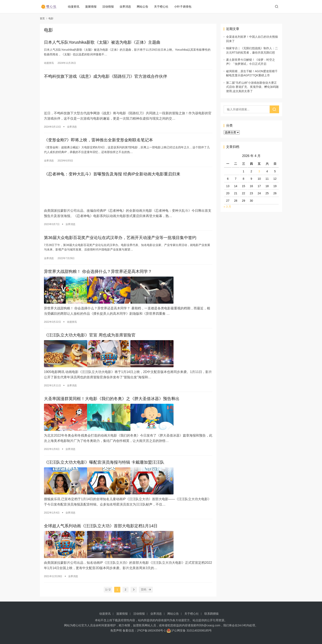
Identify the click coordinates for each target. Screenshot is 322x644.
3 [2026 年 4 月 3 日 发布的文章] (259, 171)
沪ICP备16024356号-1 (151, 630)
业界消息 (128, 7)
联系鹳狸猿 (212, 614)
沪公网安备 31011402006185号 (189, 630)
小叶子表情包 (185, 7)
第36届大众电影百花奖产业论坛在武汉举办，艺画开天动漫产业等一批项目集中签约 (120, 238)
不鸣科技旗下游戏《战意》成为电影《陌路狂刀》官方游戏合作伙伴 (106, 77)
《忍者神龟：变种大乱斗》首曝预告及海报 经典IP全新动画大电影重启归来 (112, 175)
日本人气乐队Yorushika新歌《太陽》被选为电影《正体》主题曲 (102, 43)
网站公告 (145, 7)
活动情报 (110, 7)
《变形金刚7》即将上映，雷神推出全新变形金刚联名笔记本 (98, 140)
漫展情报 (93, 7)
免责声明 (116, 630)
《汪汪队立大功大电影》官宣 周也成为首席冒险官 (90, 335)
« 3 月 (227, 207)
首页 (42, 18)
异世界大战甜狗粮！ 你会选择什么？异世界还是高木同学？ (98, 272)
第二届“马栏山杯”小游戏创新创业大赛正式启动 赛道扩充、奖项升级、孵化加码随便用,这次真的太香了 (252, 87)
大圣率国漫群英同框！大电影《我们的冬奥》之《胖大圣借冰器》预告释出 (112, 398)
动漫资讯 (76, 7)
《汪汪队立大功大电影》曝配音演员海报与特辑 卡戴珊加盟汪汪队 (104, 461)
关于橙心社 (163, 7)
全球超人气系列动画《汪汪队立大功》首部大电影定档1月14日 (101, 524)
